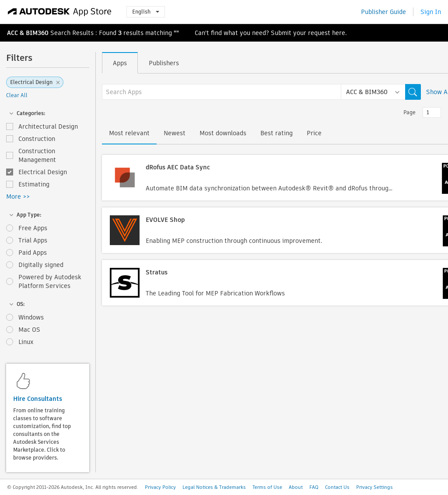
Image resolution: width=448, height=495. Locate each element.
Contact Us (337, 487)
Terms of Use (267, 487)
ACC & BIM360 (28, 33)
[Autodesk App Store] (60, 12)
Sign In (431, 12)
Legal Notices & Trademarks (214, 487)
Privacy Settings (374, 487)
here (339, 33)
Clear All (17, 95)
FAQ (314, 487)
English (146, 12)
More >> (18, 197)
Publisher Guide (383, 12)
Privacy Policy (160, 487)
